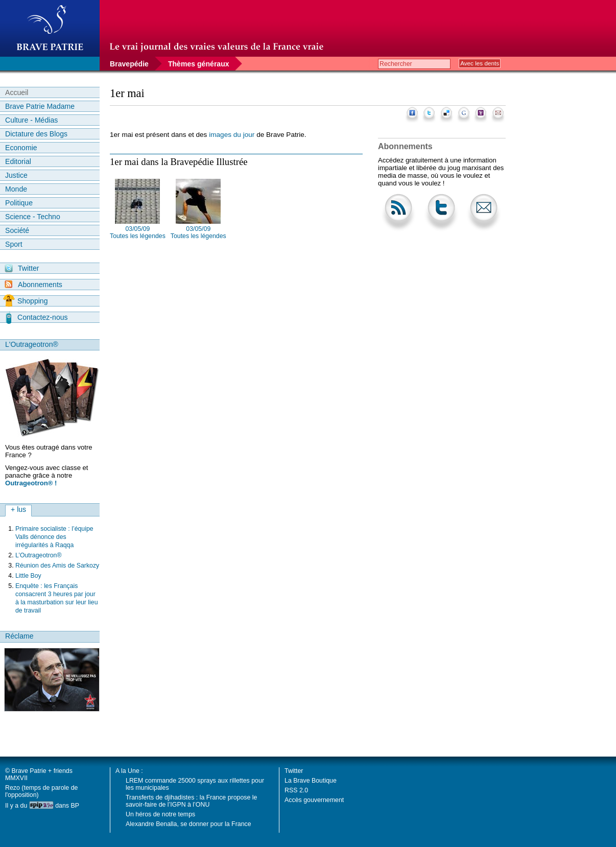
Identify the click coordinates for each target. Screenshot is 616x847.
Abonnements (33, 284)
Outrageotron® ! (31, 483)
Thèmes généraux (199, 64)
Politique (19, 203)
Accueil (17, 92)
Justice (16, 175)
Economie (21, 148)
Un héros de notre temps (160, 814)
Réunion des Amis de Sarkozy (57, 566)
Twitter (22, 268)
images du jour (232, 135)
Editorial (18, 161)
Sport (14, 244)
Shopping (25, 301)
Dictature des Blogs (36, 134)
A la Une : (129, 771)
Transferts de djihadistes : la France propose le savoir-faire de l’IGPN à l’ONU (191, 801)
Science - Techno (33, 217)
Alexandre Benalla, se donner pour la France (188, 824)
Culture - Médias (31, 120)
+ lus (18, 509)
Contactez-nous (37, 317)
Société (17, 230)
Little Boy (28, 576)
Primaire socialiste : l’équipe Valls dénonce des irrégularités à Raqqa (54, 537)
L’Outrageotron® (39, 555)
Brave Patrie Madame (40, 106)
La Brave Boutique (311, 781)
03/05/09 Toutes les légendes (138, 232)
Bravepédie (129, 64)
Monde (16, 189)
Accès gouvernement (314, 800)
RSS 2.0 (296, 790)
